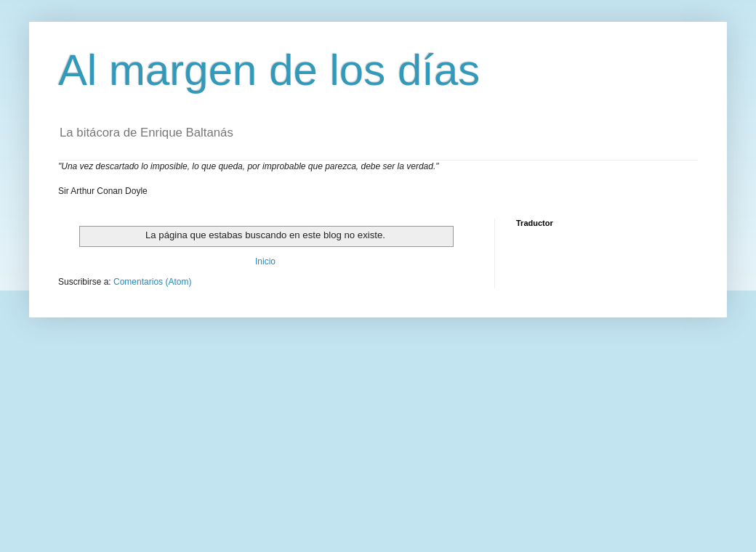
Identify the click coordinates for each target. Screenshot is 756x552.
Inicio (265, 261)
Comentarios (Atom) (152, 282)
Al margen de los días (269, 70)
